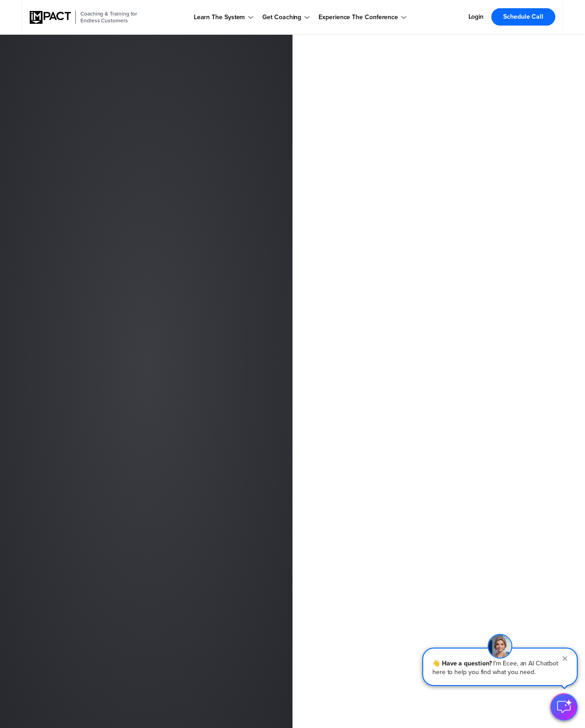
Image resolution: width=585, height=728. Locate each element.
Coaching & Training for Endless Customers (109, 17)
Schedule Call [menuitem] (523, 17)
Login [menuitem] (476, 17)
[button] (500, 667)
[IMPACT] (50, 17)
